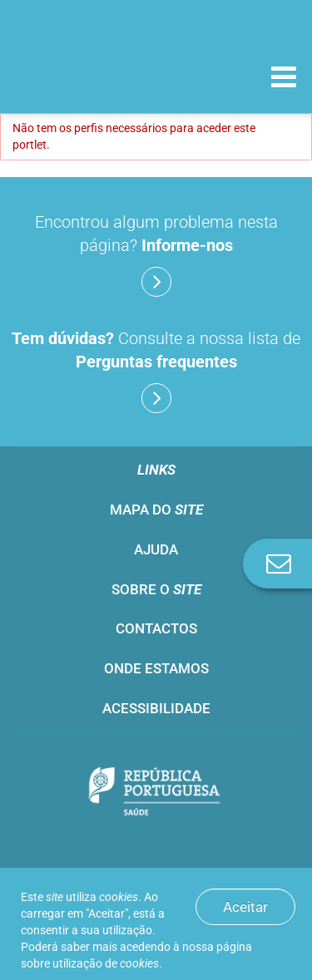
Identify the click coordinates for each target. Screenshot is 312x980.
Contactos (156, 628)
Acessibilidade (156, 708)
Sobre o (156, 589)
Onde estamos (156, 668)
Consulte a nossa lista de (156, 371)
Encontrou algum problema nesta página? (156, 254)
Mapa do (156, 510)
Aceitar (245, 907)
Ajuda (156, 549)
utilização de (106, 963)
